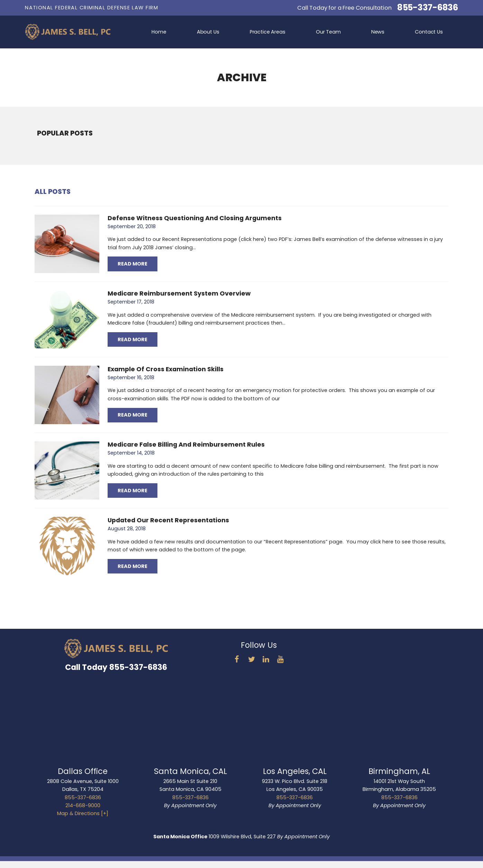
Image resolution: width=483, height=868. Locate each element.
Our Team (328, 32)
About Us (208, 32)
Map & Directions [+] (83, 813)
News (378, 32)
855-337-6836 (428, 8)
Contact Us (429, 32)
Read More (133, 264)
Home (159, 32)
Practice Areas (268, 32)
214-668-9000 (83, 805)
